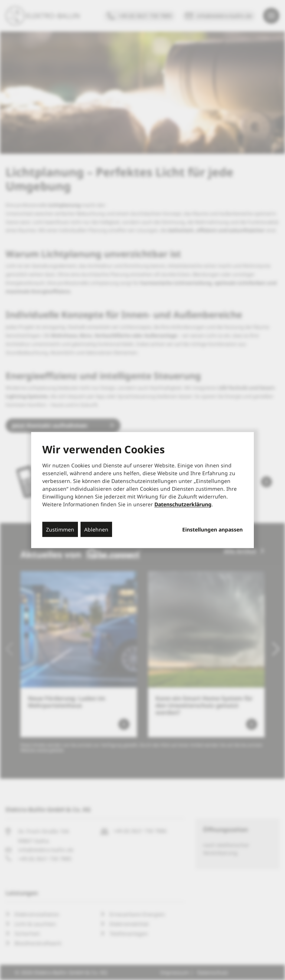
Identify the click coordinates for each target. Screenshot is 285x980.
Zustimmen (60, 529)
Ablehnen (96, 529)
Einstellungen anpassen (212, 529)
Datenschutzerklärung (183, 504)
